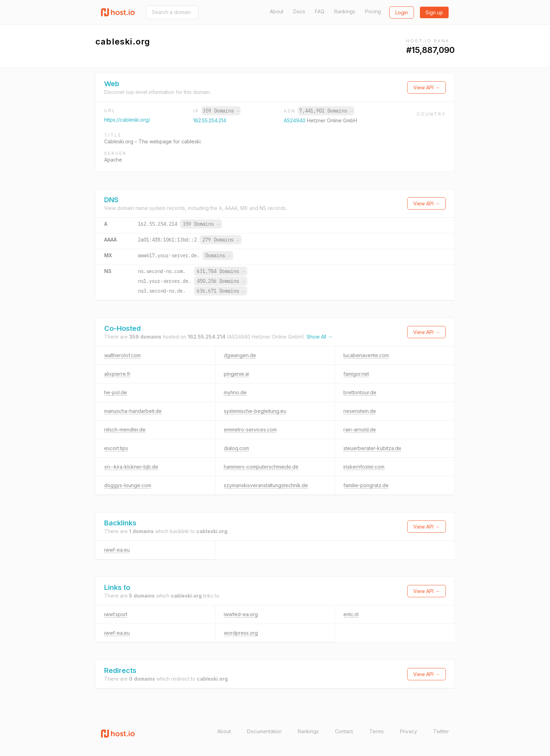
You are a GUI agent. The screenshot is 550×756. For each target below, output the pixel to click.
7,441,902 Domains (326, 111)
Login (402, 12)
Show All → (320, 337)
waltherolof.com (122, 355)
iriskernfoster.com (364, 467)
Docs (299, 11)
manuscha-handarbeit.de (133, 411)
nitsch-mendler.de (125, 430)
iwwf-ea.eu (117, 550)
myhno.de (235, 392)
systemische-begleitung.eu (255, 411)
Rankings (345, 11)
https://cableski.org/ (127, 120)
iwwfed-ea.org (241, 614)
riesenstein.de (360, 411)
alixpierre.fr (117, 374)
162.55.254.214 (210, 120)
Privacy (408, 731)
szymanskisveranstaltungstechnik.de (266, 485)
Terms (377, 731)
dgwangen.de (240, 355)
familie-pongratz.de (366, 485)
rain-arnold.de (360, 430)
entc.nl (351, 614)
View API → (427, 87)
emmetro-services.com (250, 430)
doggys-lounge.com (128, 485)
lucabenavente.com (366, 355)
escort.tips (116, 448)
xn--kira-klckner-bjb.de (131, 467)
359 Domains (221, 111)
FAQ (320, 11)
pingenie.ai (236, 374)
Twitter (441, 731)
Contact (344, 731)
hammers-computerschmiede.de (261, 467)
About (277, 11)
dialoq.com (236, 448)
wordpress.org (241, 633)
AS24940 (295, 120)
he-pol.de (116, 392)
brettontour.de (360, 392)
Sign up (434, 12)
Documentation (264, 731)
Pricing (373, 11)
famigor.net (356, 374)
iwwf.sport (116, 614)
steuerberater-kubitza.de (372, 448)
